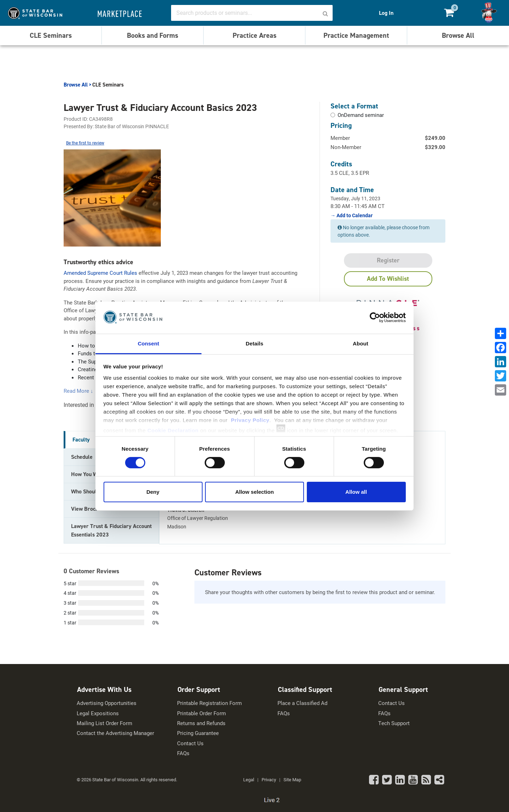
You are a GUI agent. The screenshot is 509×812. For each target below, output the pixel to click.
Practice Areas (255, 35)
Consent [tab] (149, 343)
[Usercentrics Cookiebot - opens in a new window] (375, 318)
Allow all (356, 492)
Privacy (269, 780)
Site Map (292, 780)
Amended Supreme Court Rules (100, 273)
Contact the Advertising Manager (115, 733)
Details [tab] (255, 343)
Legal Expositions (98, 713)
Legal (249, 780)
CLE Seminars (51, 35)
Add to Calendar (354, 215)
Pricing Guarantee (198, 733)
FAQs (183, 753)
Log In (386, 13)
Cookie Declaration (173, 430)
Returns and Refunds (201, 723)
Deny (153, 492)
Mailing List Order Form (104, 723)
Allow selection (254, 492)
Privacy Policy (250, 420)
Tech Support (394, 723)
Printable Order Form (201, 713)
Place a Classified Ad (302, 703)
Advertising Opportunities (107, 703)
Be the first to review (85, 143)
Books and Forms (153, 35)
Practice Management (356, 35)
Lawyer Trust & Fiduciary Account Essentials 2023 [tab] (111, 530)
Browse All (458, 35)
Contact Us (190, 743)
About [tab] (361, 343)
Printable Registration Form (209, 703)
